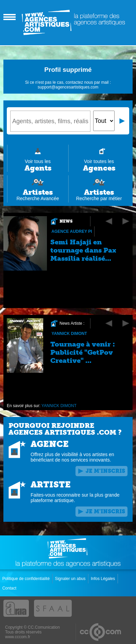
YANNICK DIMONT (69, 334)
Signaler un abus (71, 579)
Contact (10, 588)
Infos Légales (104, 579)
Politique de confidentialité (27, 579)
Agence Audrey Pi (72, 231)
